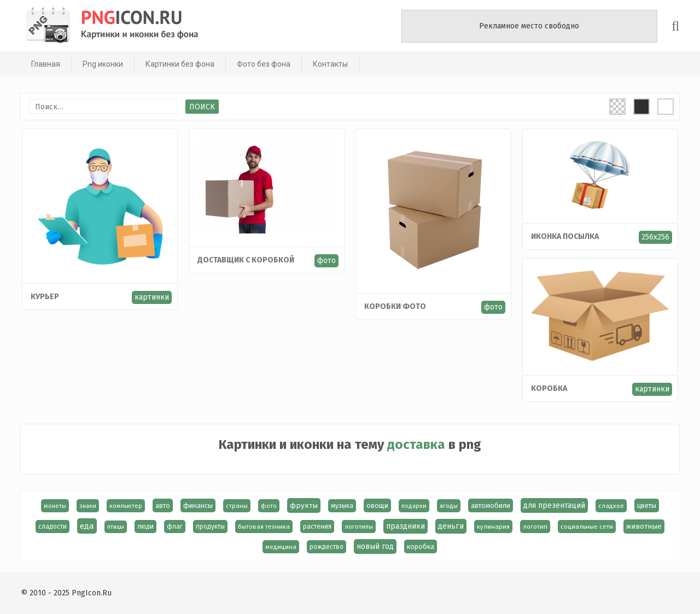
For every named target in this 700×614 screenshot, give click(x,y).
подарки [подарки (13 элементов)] (414, 506)
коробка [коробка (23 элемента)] (421, 546)
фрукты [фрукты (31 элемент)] (304, 505)
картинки (152, 297)
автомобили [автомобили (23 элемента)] (491, 505)
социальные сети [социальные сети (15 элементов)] (587, 527)
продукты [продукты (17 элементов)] (210, 527)
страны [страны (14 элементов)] (237, 506)
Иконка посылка (565, 236)
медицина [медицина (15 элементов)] (281, 547)
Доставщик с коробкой (246, 260)
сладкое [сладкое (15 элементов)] (611, 506)
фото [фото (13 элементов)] (269, 506)
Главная (45, 64)
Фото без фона (262, 64)
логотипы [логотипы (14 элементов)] (359, 527)
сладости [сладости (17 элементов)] (52, 527)
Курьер (45, 297)
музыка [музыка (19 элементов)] (342, 506)
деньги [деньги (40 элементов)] (451, 526)
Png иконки (102, 64)
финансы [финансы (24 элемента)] (198, 505)
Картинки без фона (179, 64)
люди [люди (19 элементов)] (145, 527)
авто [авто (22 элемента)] (163, 505)
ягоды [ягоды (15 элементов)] (449, 506)
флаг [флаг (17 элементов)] (175, 527)
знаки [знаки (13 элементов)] (88, 506)
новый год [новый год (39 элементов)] (376, 546)
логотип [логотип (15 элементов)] (535, 527)
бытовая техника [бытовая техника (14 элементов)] (264, 527)
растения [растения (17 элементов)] (317, 527)
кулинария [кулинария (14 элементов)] (493, 527)
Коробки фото (395, 306)
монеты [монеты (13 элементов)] (55, 506)
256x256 (655, 237)
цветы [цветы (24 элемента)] (647, 505)
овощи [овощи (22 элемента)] (377, 505)
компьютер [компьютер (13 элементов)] (126, 506)
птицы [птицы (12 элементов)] (116, 527)
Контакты (329, 64)
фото (326, 261)
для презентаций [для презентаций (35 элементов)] (554, 505)
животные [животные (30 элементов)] (644, 527)
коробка (549, 388)
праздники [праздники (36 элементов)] (406, 526)
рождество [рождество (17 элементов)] (327, 547)
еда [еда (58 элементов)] (87, 526)
